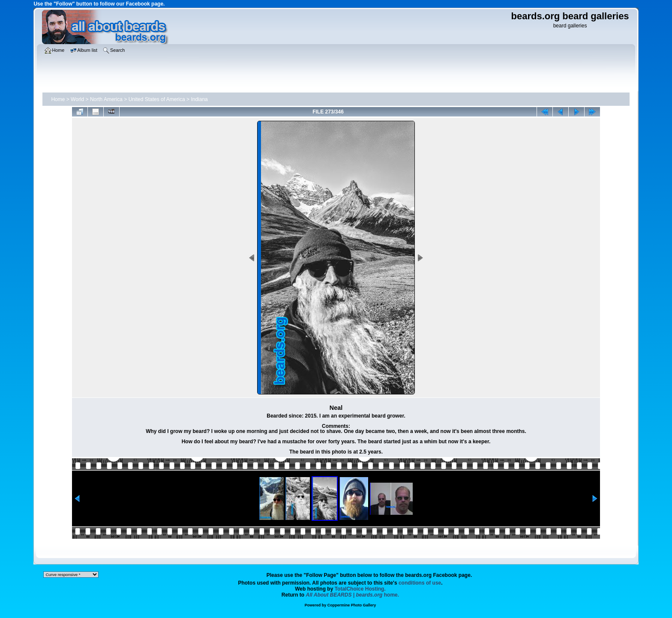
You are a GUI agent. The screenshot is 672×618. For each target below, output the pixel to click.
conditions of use (420, 583)
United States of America (157, 99)
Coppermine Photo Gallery (352, 605)
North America (106, 99)
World (77, 99)
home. (353, 595)
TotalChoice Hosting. (360, 589)
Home (58, 99)
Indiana (199, 99)
